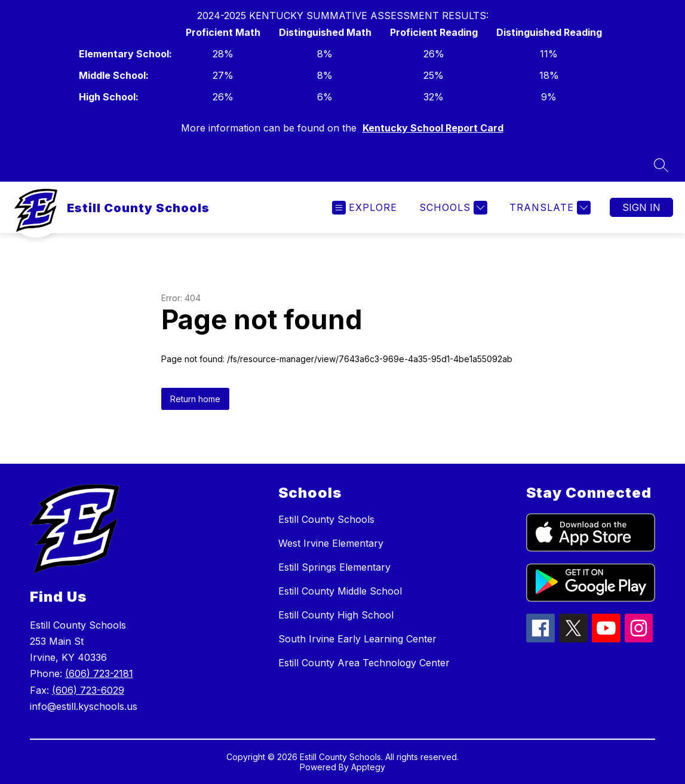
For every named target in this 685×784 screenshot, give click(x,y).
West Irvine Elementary (331, 543)
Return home (195, 399)
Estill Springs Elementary (334, 567)
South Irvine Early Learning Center (357, 639)
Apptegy (368, 767)
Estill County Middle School (340, 591)
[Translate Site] (549, 208)
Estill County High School (336, 615)
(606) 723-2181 (99, 673)
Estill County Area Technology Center (364, 663)
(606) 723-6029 (88, 690)
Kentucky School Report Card (433, 128)
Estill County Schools (326, 519)
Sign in (641, 207)
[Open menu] (365, 208)
